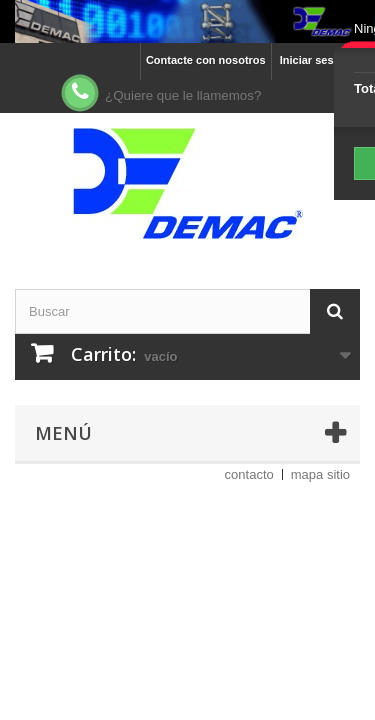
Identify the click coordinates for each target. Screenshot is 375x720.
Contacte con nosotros (206, 60)
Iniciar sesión (315, 60)
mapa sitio (320, 474)
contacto (249, 474)
